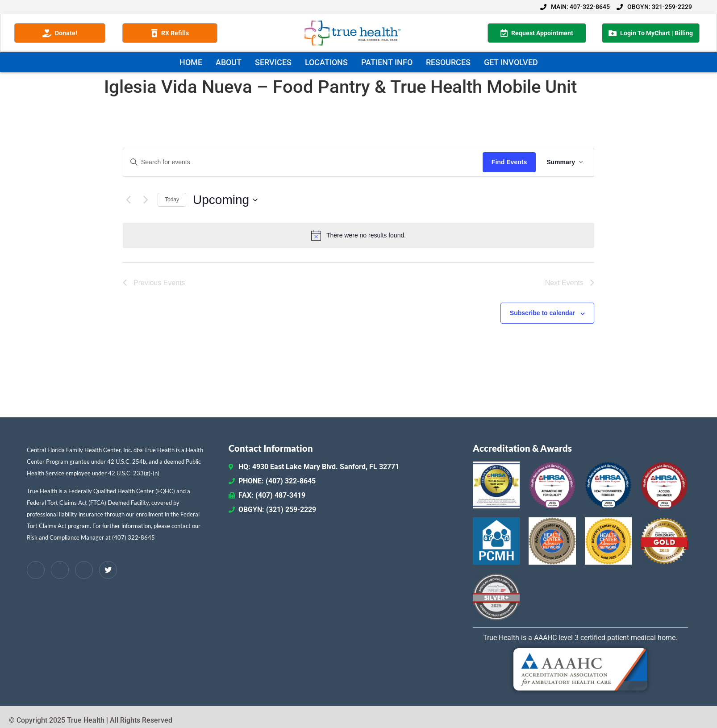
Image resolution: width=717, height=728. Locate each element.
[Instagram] (84, 570)
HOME (191, 62)
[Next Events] (146, 200)
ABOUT (229, 62)
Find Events (509, 162)
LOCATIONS (326, 62)
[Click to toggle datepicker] (225, 200)
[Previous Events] (128, 200)
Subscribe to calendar (542, 313)
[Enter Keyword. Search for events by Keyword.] (303, 162)
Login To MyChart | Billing (651, 33)
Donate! (60, 33)
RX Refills (170, 33)
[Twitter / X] (108, 570)
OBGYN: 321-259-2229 (654, 7)
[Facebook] (36, 570)
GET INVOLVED (511, 62)
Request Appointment (537, 33)
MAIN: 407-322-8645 (575, 7)
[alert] (358, 235)
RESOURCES (448, 62)
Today (172, 200)
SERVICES (273, 62)
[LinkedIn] (60, 570)
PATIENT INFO (387, 62)
